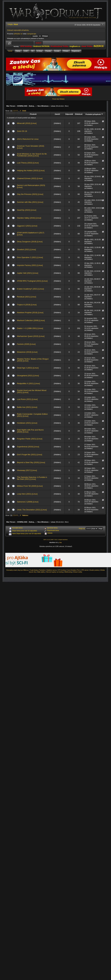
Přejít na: (82, 529)
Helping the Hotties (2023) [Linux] (31, 171)
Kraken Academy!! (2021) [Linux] (30, 289)
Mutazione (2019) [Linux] (27, 352)
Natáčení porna (51, 570)
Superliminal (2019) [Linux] (28, 447)
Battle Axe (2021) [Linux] (27, 407)
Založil (57, 114)
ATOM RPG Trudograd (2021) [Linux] (32, 281)
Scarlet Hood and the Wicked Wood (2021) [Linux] (32, 391)
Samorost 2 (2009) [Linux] (28, 502)
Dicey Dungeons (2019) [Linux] (30, 242)
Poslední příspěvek (94, 114)
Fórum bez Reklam (58, 99)
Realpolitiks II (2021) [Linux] (28, 383)
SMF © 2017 (54, 540)
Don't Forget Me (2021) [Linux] (30, 455)
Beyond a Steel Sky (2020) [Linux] (31, 462)
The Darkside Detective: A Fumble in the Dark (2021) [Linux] (32, 478)
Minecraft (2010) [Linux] (27, 123)
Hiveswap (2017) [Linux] (27, 470)
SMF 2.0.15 (47, 540)
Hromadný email (12, 570)
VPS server (85, 570)
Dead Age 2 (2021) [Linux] (28, 368)
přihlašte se (18, 34)
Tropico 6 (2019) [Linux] (27, 305)
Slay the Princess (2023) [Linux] (30, 194)
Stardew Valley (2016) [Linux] (29, 218)
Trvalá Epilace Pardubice (38, 570)
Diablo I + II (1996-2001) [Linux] (30, 328)
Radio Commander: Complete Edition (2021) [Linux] (32, 415)
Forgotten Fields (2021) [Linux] (30, 439)
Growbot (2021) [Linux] (26, 249)
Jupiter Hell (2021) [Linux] (28, 273)
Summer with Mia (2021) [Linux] (30, 202)
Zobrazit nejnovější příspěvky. (18, 30)
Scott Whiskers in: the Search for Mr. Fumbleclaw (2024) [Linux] (32, 155)
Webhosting (68, 572)
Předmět (33, 114)
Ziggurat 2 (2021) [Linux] (27, 226)
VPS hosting (62, 570)
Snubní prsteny (94, 570)
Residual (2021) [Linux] (27, 297)
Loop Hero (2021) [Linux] (27, 494)
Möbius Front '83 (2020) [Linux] (30, 486)
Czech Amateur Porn (73, 570)
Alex (66, 106)
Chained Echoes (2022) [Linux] (30, 178)
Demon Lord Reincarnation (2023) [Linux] (31, 186)
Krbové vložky (78, 572)
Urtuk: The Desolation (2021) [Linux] (32, 510)
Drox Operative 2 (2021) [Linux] (30, 257)
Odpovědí (69, 114)
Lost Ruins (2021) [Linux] (27, 399)
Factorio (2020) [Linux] (26, 344)
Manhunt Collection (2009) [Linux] (31, 320)
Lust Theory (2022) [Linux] (28, 163)
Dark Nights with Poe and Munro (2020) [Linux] (30, 431)
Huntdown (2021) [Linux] (27, 423)
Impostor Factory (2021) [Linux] (30, 265)
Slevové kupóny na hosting (55, 572)
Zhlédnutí (79, 114)
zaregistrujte (32, 34)
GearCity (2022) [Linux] (27, 210)
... (19, 111)
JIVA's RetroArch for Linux (28, 139)
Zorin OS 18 (22, 131)
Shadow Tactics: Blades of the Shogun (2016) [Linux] (33, 360)
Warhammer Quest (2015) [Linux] (31, 336)
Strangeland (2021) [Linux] (28, 376)
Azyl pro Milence (23, 570)
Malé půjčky (41, 572)
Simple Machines (63, 540)
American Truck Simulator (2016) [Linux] (31, 147)
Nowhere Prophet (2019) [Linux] (30, 313)
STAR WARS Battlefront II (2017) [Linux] (31, 234)
